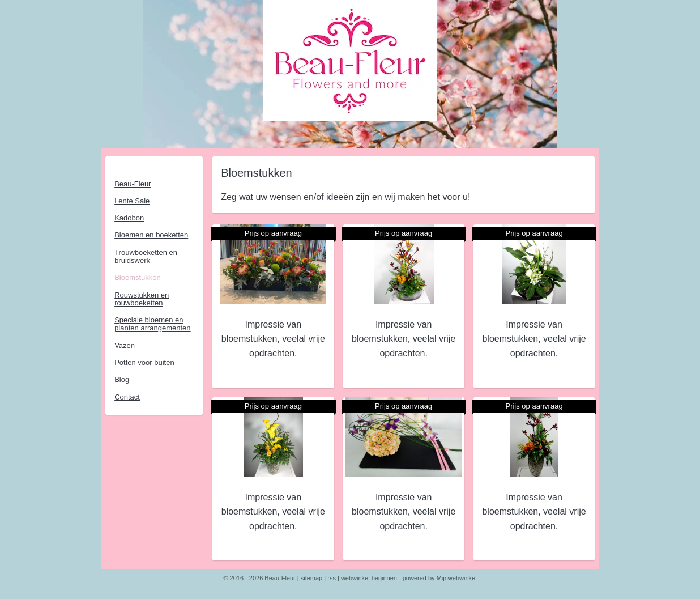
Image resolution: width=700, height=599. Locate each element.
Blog (122, 379)
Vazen (125, 345)
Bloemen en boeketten (151, 235)
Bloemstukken (138, 277)
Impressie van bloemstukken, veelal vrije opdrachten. (273, 339)
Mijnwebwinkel (457, 578)
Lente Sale (132, 201)
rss (332, 578)
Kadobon (129, 218)
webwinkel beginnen (369, 578)
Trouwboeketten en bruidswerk (146, 256)
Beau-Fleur (133, 184)
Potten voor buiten (144, 362)
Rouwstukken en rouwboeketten (142, 299)
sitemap (312, 578)
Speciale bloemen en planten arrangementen (152, 324)
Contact (127, 397)
